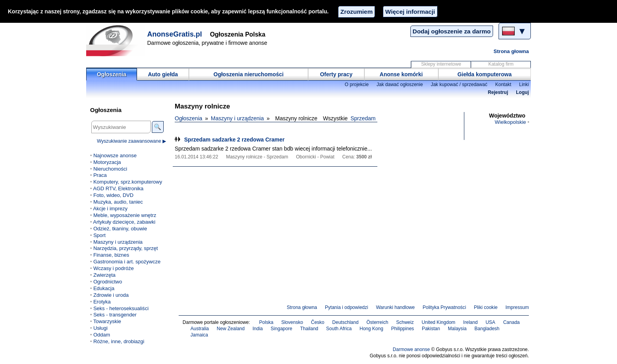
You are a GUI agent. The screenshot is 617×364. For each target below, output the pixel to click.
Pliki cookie (486, 307)
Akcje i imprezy (110, 209)
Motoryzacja (107, 162)
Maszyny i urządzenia (237, 118)
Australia (200, 329)
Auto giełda (163, 74)
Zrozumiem (357, 12)
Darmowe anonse (411, 349)
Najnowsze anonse (115, 155)
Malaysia (457, 329)
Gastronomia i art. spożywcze (127, 262)
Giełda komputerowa (484, 74)
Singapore (282, 329)
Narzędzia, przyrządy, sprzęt (126, 248)
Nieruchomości (110, 169)
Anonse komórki (401, 74)
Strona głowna (511, 51)
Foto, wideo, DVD (113, 195)
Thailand (309, 329)
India (258, 329)
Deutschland (345, 322)
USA (490, 322)
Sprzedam (363, 118)
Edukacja (104, 288)
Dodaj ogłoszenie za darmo (452, 31)
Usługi (100, 328)
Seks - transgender (115, 315)
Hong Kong (371, 329)
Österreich (377, 322)
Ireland (470, 322)
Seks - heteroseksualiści (121, 308)
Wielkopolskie (510, 122)
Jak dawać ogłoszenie (400, 85)
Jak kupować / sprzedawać (459, 85)
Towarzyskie (107, 321)
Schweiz (405, 322)
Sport (99, 235)
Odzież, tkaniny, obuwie (120, 229)
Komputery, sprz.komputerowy (128, 182)
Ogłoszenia (112, 74)
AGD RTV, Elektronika (118, 188)
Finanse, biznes (111, 255)
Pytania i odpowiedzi (347, 307)
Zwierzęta (104, 275)
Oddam (102, 335)
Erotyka (102, 302)
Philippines (403, 329)
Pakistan (431, 329)
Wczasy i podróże (114, 268)
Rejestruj (498, 92)
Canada (512, 322)
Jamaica (199, 335)
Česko (318, 322)
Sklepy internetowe (441, 64)
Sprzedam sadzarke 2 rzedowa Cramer (234, 140)
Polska (266, 322)
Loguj (522, 92)
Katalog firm (501, 64)
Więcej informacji (410, 12)
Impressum (517, 307)
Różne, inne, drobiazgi (119, 341)
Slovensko (292, 322)
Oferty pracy (336, 74)
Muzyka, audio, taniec (118, 202)
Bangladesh (487, 329)
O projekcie (357, 85)
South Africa (339, 329)
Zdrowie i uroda (111, 295)
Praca (100, 175)
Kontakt (503, 85)
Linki (524, 85)
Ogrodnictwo (108, 282)
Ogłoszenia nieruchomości (249, 74)
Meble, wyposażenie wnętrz (125, 215)
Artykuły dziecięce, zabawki (124, 222)
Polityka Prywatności (444, 307)
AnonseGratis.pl (175, 34)
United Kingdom (439, 322)
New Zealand (231, 329)
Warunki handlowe (395, 307)
